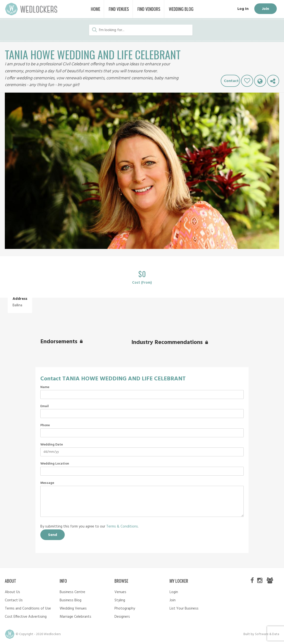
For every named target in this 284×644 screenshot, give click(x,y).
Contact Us (14, 600)
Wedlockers (31, 9)
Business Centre (72, 592)
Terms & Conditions (122, 527)
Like (247, 81)
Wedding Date (52, 445)
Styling (120, 600)
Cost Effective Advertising (26, 617)
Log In (243, 9)
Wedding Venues (73, 609)
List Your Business (184, 609)
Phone (45, 425)
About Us (12, 592)
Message (47, 483)
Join (266, 9)
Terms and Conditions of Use (28, 609)
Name (45, 387)
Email (45, 406)
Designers (122, 617)
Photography (125, 609)
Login (174, 592)
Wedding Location (55, 464)
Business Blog (71, 600)
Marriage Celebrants (75, 617)
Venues (120, 592)
